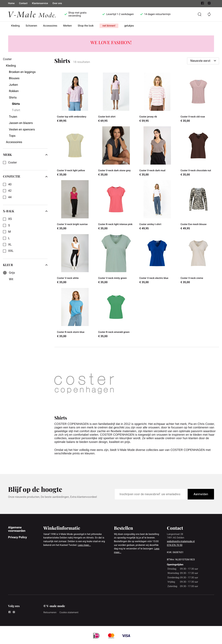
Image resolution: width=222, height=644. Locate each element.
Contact (23, 3)
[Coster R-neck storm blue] (75, 313)
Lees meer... (84, 545)
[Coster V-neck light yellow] (75, 152)
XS (10, 219)
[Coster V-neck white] (75, 260)
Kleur (25, 265)
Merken (68, 26)
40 (10, 184)
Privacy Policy (18, 537)
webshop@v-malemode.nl (181, 541)
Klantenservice (40, 3)
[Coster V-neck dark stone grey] (116, 152)
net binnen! (109, 26)
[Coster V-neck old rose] (198, 98)
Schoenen (31, 26)
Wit (11, 279)
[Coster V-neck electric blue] (157, 260)
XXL (11, 251)
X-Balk (25, 211)
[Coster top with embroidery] (75, 98)
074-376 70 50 (175, 545)
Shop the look (86, 26)
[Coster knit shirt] (116, 98)
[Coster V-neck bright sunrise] (75, 206)
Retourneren (50, 613)
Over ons (57, 3)
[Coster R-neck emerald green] (116, 313)
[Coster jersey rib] (157, 98)
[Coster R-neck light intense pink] (116, 206)
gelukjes (129, 26)
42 (10, 191)
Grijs (12, 273)
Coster (13, 163)
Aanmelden (201, 494)
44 (10, 197)
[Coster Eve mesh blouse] (198, 206)
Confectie (25, 176)
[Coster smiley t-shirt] (157, 206)
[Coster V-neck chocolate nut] (198, 152)
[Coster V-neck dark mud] (157, 152)
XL (10, 245)
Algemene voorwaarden (17, 529)
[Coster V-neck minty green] (116, 260)
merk (25, 155)
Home (11, 3)
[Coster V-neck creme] (198, 260)
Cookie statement (69, 613)
